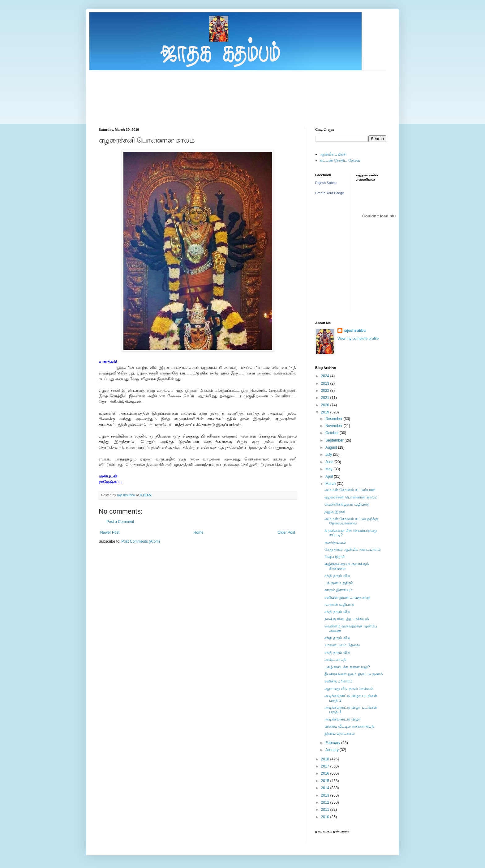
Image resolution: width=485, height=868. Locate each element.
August (332, 447)
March (331, 484)
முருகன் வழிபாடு (339, 605)
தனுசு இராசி (335, 512)
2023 (326, 383)
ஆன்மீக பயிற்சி (333, 154)
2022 (326, 391)
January (333, 750)
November (335, 426)
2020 (326, 405)
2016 (326, 773)
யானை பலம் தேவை (342, 645)
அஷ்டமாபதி (335, 660)
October (333, 433)
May (329, 469)
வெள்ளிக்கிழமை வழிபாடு (347, 504)
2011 (326, 810)
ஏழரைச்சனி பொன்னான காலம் (351, 497)
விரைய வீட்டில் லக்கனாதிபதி (350, 726)
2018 (326, 759)
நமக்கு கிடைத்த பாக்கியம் (347, 619)
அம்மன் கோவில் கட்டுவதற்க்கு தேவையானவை (351, 521)
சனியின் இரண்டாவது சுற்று (347, 597)
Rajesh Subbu (326, 183)
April (330, 477)
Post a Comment (120, 522)
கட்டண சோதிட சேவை (340, 160)
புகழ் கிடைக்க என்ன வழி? (347, 667)
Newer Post (110, 532)
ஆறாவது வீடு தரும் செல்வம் (349, 689)
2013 (326, 795)
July (329, 455)
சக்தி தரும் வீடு (337, 576)
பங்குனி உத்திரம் (339, 583)
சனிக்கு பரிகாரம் (339, 681)
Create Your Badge (330, 193)
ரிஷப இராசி (335, 557)
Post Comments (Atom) (141, 541)
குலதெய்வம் (335, 542)
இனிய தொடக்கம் (340, 733)
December (335, 419)
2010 (326, 817)
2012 (326, 802)
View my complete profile (358, 339)
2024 (326, 376)
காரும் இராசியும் (339, 590)
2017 (326, 766)
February (333, 743)
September (335, 440)
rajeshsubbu (127, 495)
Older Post (286, 532)
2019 (326, 412)
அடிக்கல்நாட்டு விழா (343, 719)
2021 (326, 398)
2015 (326, 781)
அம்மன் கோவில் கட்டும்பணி (350, 490)
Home (199, 532)
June (330, 462)
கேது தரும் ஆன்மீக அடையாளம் (353, 549)
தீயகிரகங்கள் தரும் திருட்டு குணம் (354, 674)
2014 (326, 788)
